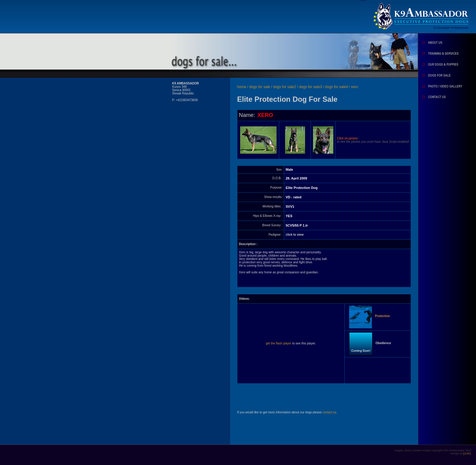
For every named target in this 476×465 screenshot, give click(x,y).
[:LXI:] (467, 453)
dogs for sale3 (311, 87)
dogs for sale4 (337, 87)
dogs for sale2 (285, 87)
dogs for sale (260, 87)
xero (354, 87)
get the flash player (279, 343)
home (242, 87)
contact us (329, 412)
